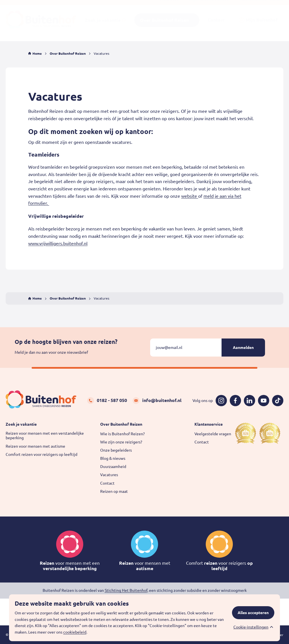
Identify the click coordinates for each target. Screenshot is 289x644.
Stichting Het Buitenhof (126, 590)
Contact (107, 483)
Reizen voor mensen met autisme (35, 446)
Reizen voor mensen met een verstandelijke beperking (45, 436)
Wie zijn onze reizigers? (121, 442)
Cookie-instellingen (251, 627)
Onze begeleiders (116, 450)
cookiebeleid (75, 632)
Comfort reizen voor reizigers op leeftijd (41, 454)
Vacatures (109, 475)
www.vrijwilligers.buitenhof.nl (58, 243)
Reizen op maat (114, 491)
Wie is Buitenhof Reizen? (122, 434)
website (190, 196)
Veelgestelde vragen (213, 434)
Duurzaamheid (113, 467)
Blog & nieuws (113, 458)
